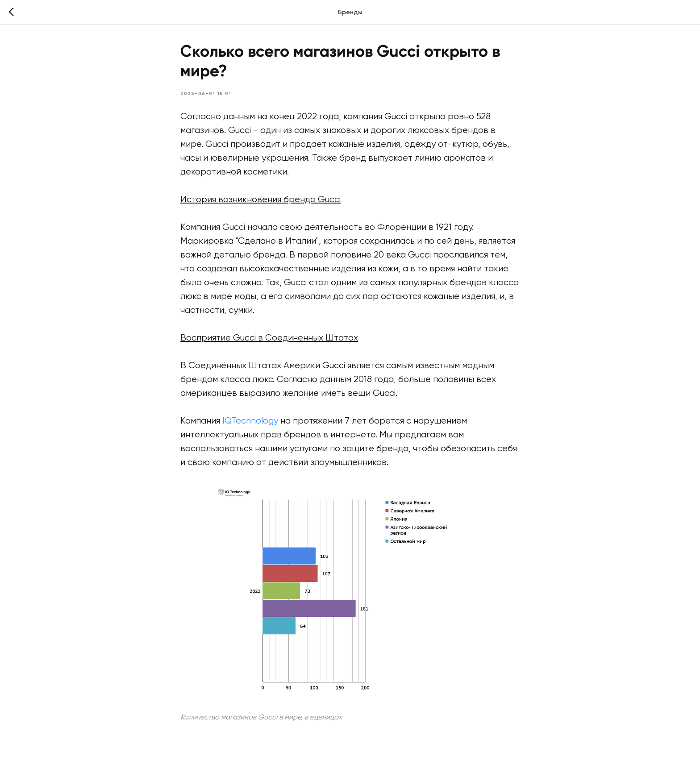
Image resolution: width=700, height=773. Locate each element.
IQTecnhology (250, 421)
